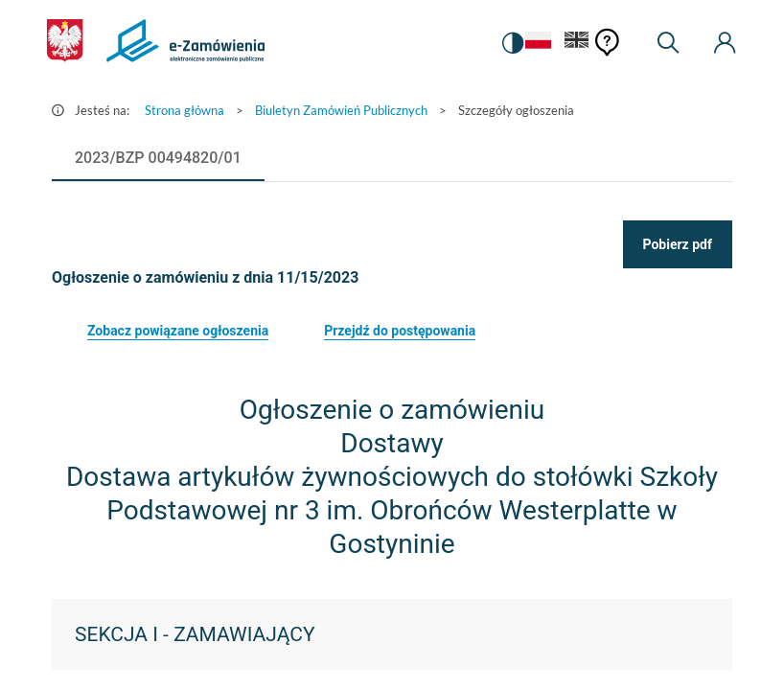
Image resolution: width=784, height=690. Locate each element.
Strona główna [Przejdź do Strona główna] (184, 110)
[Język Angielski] (577, 44)
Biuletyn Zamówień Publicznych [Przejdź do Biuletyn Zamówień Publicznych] (341, 110)
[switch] (511, 43)
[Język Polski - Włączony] (537, 44)
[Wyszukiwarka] (668, 43)
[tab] (158, 158)
